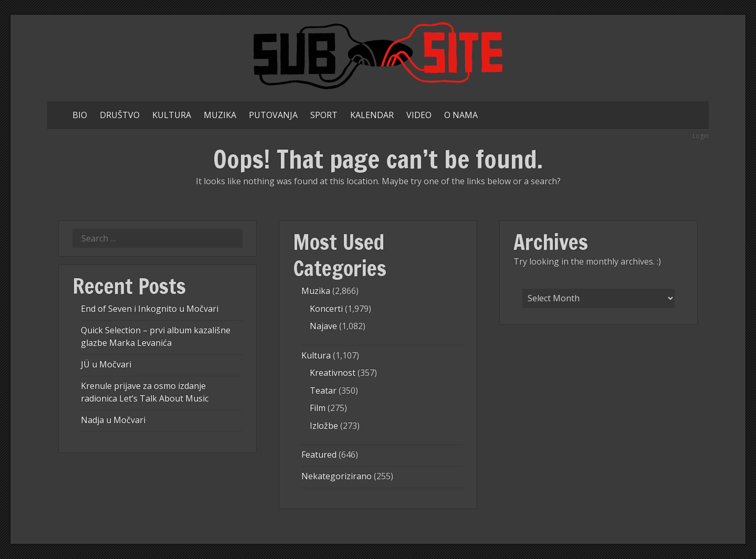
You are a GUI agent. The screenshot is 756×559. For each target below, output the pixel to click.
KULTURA (172, 115)
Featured (319, 455)
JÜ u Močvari (106, 364)
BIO (80, 115)
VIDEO (419, 115)
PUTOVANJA (273, 115)
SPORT (324, 115)
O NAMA (461, 115)
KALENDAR (372, 115)
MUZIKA (220, 115)
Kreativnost (333, 373)
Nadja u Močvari (113, 420)
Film (318, 408)
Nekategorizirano (337, 476)
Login (701, 136)
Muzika (316, 291)
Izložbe (324, 426)
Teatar (323, 391)
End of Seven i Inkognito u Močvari (150, 309)
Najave (323, 326)
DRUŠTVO (120, 115)
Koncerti (326, 309)
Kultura (316, 355)
